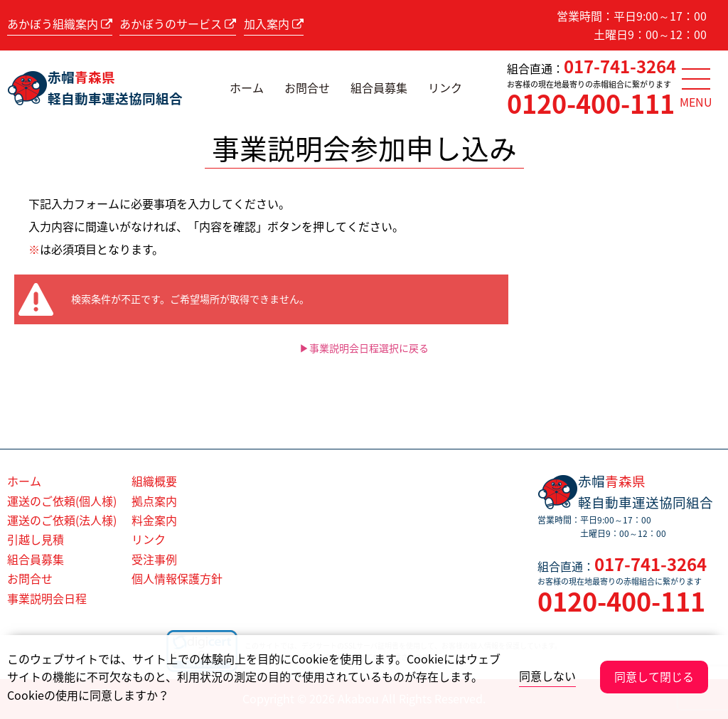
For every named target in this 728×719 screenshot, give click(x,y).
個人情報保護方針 (177, 578)
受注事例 (154, 559)
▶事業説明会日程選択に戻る (364, 348)
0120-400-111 (591, 103)
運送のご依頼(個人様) (62, 501)
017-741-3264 (620, 66)
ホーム (247, 87)
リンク (445, 87)
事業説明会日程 (47, 598)
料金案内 (154, 520)
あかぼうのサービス (178, 23)
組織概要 (154, 481)
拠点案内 (154, 501)
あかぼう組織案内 (60, 23)
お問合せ (307, 87)
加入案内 (274, 23)
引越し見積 (36, 539)
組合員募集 (379, 87)
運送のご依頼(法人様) (62, 520)
